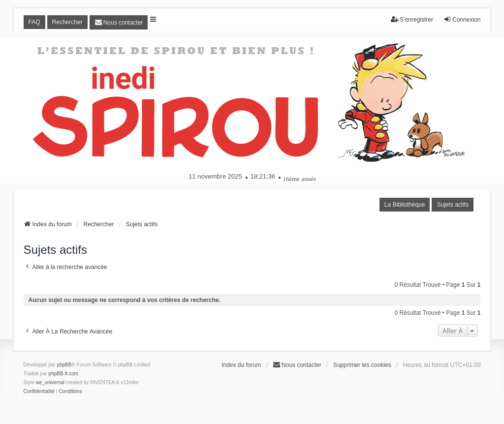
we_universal (50, 382)
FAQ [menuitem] (34, 22)
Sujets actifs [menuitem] (453, 205)
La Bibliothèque (405, 205)
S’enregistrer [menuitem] (412, 19)
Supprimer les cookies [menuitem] (362, 365)
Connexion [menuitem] (462, 19)
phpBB (64, 365)
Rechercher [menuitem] (67, 22)
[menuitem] (119, 22)
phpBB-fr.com (63, 374)
